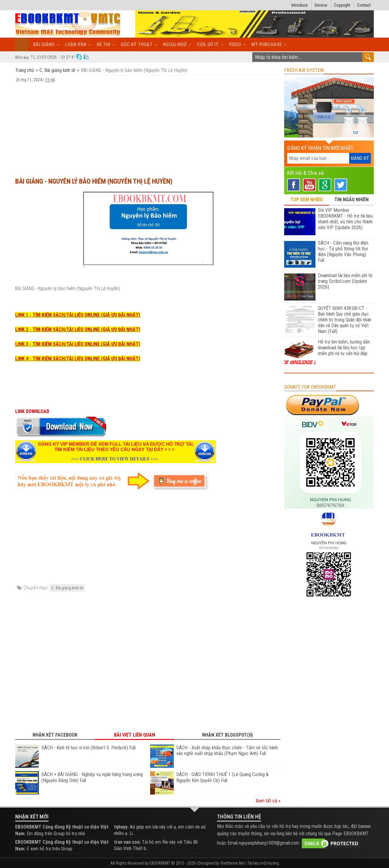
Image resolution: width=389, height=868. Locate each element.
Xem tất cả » (268, 801)
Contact (364, 5)
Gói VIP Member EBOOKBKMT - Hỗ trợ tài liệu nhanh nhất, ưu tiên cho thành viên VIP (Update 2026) (345, 219)
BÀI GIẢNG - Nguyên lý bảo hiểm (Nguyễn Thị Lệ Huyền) (94, 181)
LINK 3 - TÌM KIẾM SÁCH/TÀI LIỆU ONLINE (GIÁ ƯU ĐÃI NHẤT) (78, 344)
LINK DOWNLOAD (32, 411)
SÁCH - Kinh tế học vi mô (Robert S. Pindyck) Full (88, 748)
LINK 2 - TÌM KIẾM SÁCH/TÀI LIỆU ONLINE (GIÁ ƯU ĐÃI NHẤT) (78, 329)
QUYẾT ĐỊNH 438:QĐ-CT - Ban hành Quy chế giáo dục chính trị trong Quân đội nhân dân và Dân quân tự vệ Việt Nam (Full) (345, 320)
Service (321, 5)
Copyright (342, 5)
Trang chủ (25, 70)
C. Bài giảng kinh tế (57, 70)
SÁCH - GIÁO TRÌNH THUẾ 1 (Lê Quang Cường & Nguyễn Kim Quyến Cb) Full (222, 777)
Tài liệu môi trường (263, 863)
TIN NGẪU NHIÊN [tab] (351, 200)
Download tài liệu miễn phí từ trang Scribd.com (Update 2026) (345, 281)
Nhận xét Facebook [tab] (55, 735)
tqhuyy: (121, 827)
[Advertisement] (148, 127)
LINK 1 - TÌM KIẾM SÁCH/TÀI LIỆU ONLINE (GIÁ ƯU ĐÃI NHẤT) (78, 315)
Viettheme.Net (232, 863)
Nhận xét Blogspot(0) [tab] (227, 735)
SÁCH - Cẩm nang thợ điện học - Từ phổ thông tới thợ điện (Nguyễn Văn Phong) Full (343, 252)
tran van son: (127, 842)
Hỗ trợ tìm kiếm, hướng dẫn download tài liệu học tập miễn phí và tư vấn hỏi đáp (344, 348)
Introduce (300, 5)
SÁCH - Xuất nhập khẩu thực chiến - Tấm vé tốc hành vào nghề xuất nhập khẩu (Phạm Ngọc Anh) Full (227, 751)
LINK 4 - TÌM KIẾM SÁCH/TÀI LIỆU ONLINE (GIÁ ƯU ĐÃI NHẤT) (78, 359)
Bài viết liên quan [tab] (134, 735)
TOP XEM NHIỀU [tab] (306, 200)
